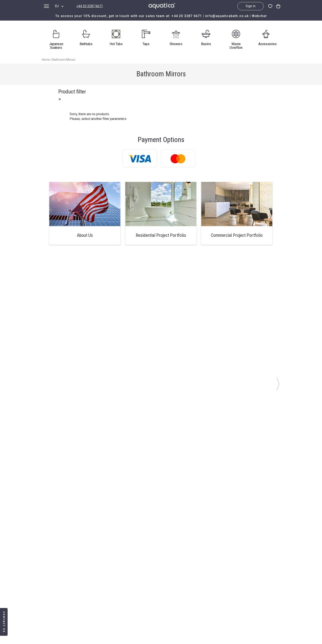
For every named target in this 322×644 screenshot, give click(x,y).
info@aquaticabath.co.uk (227, 16)
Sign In (251, 6)
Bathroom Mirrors (64, 60)
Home (46, 60)
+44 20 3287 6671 (90, 6)
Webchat (259, 16)
